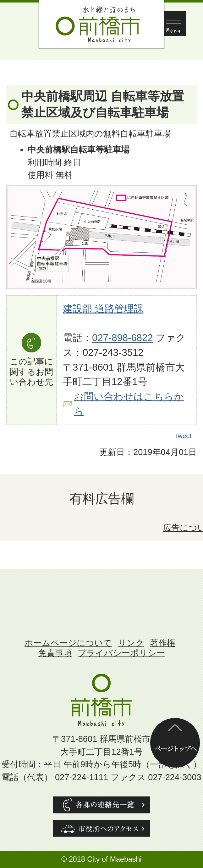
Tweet (183, 436)
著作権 (163, 643)
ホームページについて (68, 643)
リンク (131, 643)
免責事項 (55, 653)
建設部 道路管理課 (103, 309)
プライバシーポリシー (121, 653)
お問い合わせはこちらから (129, 404)
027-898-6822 (123, 338)
